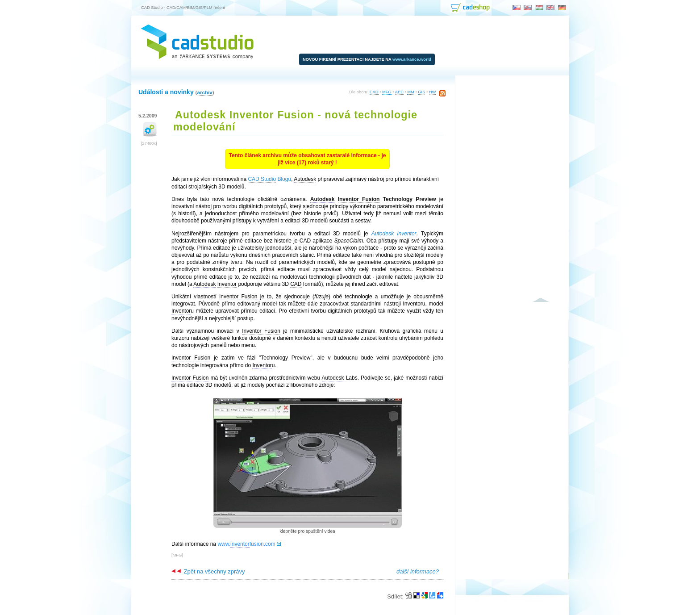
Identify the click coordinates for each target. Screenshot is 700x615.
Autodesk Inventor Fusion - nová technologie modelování (295, 121)
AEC (399, 92)
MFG (387, 92)
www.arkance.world (412, 59)
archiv (204, 92)
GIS (421, 92)
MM (411, 92)
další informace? (418, 571)
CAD (374, 92)
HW (433, 92)
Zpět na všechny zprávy (208, 571)
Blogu (269, 179)
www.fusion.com (246, 544)
